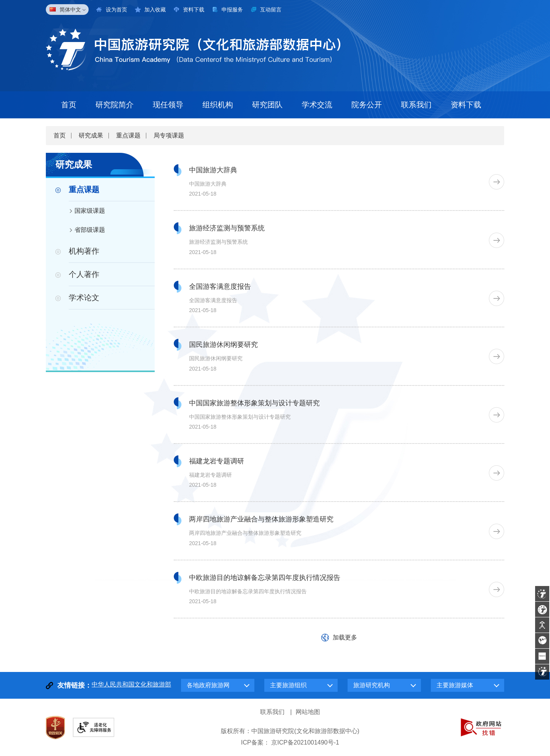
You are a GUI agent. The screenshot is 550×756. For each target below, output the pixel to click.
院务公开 (367, 105)
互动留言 (271, 10)
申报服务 (232, 10)
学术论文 (84, 298)
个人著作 (84, 274)
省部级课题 (90, 230)
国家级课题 (90, 211)
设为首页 (116, 10)
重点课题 (128, 135)
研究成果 (91, 135)
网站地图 (308, 712)
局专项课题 (169, 135)
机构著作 (84, 251)
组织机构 (218, 105)
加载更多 (345, 637)
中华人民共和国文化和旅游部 (131, 684)
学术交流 (317, 105)
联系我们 (416, 105)
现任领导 (168, 105)
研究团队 (267, 105)
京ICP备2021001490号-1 (305, 742)
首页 (69, 105)
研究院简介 (115, 105)
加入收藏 (155, 10)
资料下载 (194, 10)
